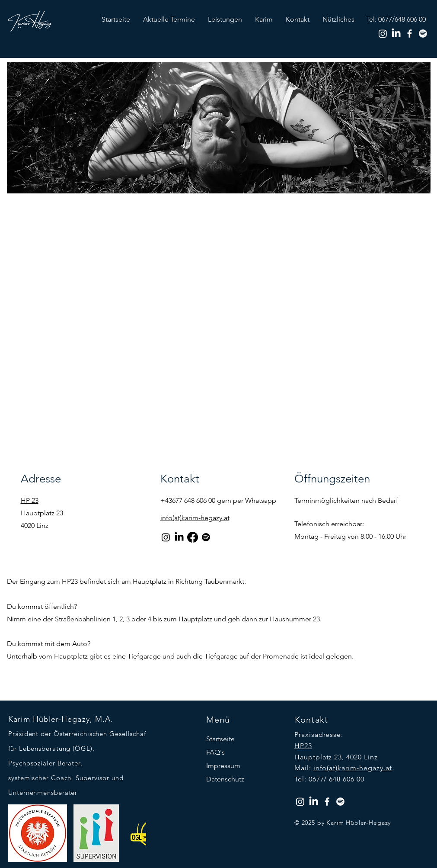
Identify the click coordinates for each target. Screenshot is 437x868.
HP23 (303, 746)
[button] (225, 19)
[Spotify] (423, 34)
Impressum (223, 766)
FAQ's (215, 752)
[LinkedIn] (396, 34)
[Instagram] (383, 34)
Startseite (220, 739)
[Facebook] (410, 34)
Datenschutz (225, 779)
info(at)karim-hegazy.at (353, 768)
